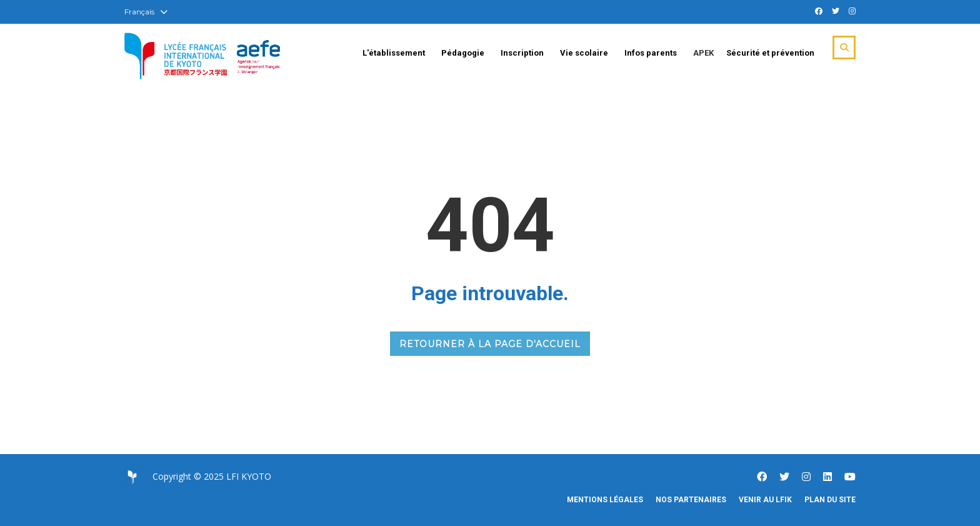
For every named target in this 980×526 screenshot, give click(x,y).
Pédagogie (463, 53)
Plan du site (830, 500)
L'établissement (394, 53)
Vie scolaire (584, 53)
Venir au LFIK (765, 500)
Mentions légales (605, 500)
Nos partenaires (691, 500)
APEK (703, 53)
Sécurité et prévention (770, 53)
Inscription (522, 53)
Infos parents (651, 53)
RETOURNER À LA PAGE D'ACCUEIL (490, 344)
